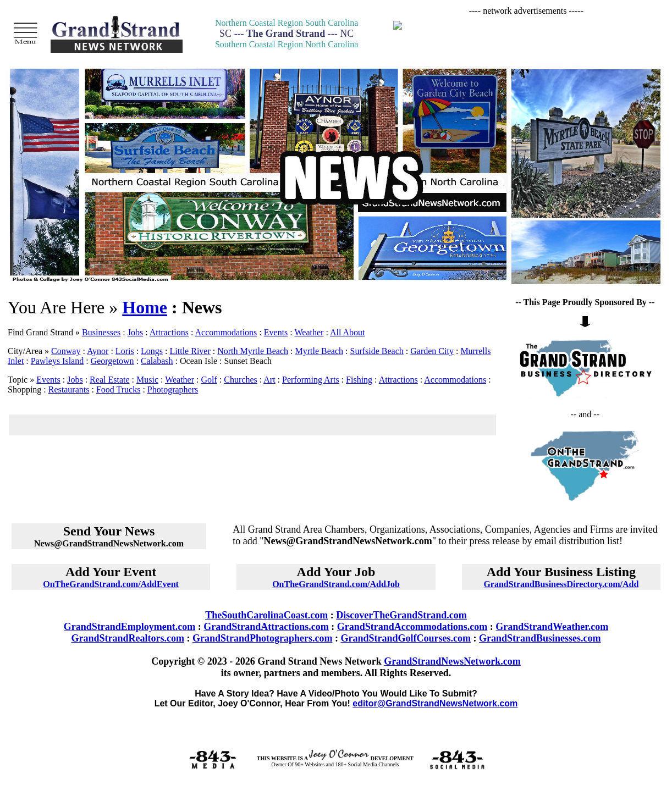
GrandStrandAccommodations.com (412, 627)
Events (276, 332)
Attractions (169, 332)
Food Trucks (118, 389)
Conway (66, 351)
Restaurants (69, 389)
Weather (309, 332)
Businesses (101, 332)
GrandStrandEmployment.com (130, 627)
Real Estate (109, 380)
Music (147, 380)
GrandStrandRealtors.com (128, 638)
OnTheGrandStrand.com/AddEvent (111, 584)
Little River (190, 351)
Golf (209, 380)
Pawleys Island (57, 361)
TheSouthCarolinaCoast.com (266, 615)
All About (348, 332)
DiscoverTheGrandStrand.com (401, 615)
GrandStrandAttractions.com (266, 627)
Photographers (173, 389)
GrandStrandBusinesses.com (540, 638)
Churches (240, 380)
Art (269, 380)
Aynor (98, 351)
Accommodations (226, 332)
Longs (152, 351)
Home (145, 307)
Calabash (157, 361)
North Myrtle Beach (253, 351)
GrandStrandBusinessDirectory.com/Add (561, 584)
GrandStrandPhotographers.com (263, 638)
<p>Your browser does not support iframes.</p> (526, 38)
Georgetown (112, 361)
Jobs (135, 332)
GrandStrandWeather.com (552, 627)
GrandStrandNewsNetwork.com (452, 661)
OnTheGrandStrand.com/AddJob (336, 584)
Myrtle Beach (320, 351)
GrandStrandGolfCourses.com (406, 638)
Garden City (432, 351)
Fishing (359, 380)
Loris (125, 351)
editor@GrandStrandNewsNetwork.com (435, 703)
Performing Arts (311, 380)
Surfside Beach (377, 351)
